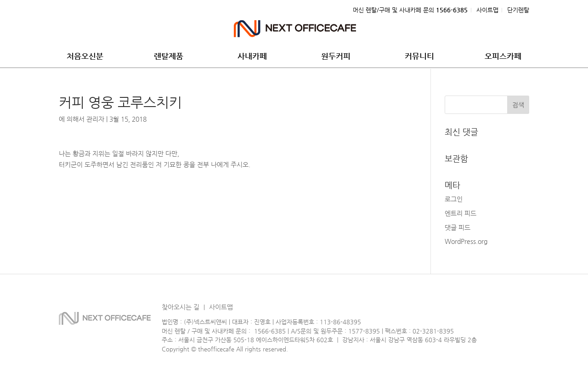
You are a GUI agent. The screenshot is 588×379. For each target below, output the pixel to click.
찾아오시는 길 (181, 307)
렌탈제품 (169, 57)
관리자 (95, 119)
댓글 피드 (458, 227)
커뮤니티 (419, 57)
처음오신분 (85, 57)
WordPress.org (466, 241)
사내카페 (252, 57)
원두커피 (336, 57)
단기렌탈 (518, 10)
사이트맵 (487, 10)
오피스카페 (503, 57)
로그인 (454, 199)
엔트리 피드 (461, 213)
